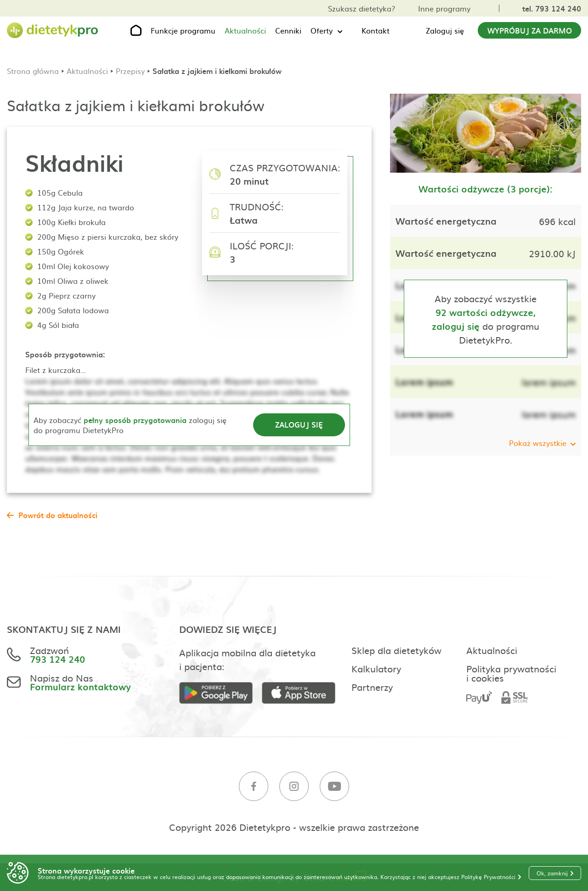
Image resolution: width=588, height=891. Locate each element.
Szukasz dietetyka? (362, 8)
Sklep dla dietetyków (396, 650)
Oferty (322, 30)
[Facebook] (254, 787)
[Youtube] (334, 787)
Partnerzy (372, 687)
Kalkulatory (376, 668)
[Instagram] (294, 787)
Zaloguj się (445, 30)
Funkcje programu (183, 30)
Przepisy (130, 71)
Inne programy (444, 8)
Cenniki (288, 30)
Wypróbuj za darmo (530, 30)
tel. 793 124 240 (552, 8)
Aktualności (245, 30)
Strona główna (33, 71)
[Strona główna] (53, 31)
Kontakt (376, 30)
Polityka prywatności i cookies (511, 673)
